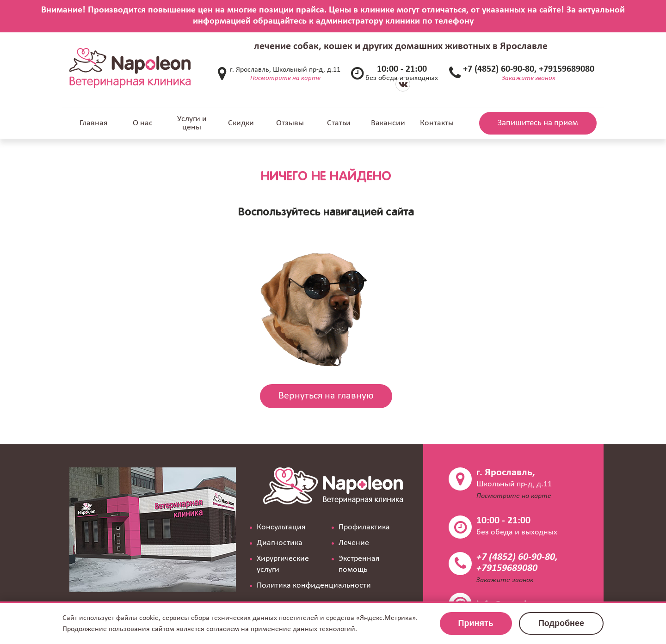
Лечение (354, 543)
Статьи (339, 123)
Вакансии (388, 123)
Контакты (437, 123)
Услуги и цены (192, 123)
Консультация (281, 527)
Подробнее (561, 623)
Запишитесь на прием (538, 123)
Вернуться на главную (326, 396)
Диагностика (280, 543)
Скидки (241, 123)
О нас (143, 123)
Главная (94, 123)
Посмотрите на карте (285, 78)
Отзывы (290, 123)
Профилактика (364, 527)
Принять (476, 623)
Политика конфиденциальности (314, 586)
